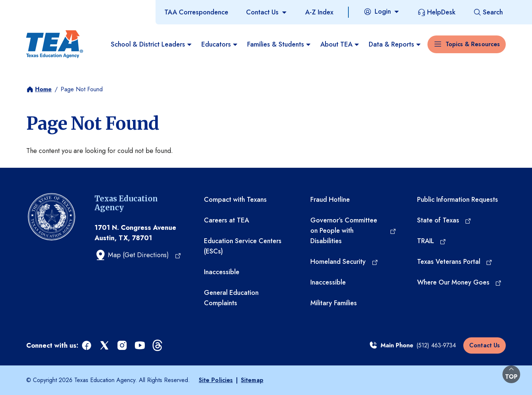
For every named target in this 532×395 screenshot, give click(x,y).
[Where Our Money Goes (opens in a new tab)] (460, 282)
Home (43, 89)
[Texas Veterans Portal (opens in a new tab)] (455, 262)
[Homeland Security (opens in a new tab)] (344, 262)
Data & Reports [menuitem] (395, 44)
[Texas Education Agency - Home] (55, 44)
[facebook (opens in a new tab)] (87, 346)
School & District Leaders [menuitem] (152, 44)
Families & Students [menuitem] (279, 44)
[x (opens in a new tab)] (105, 346)
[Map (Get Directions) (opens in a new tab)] (138, 255)
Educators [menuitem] (220, 44)
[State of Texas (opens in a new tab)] (444, 220)
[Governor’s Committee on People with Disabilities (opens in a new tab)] (353, 231)
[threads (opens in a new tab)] (158, 346)
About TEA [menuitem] (340, 44)
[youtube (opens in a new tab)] (140, 346)
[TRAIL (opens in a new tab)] (432, 241)
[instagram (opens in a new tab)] (123, 346)
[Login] (382, 11)
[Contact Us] (267, 12)
